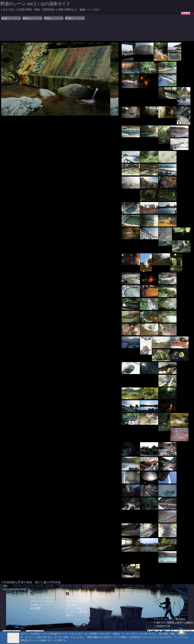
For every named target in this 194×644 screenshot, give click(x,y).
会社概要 (36, 608)
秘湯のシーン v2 (32, 18)
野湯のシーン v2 (75, 18)
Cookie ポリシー (40, 605)
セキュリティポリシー (44, 598)
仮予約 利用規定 (76, 598)
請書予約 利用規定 (77, 601)
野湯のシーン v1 (54, 18)
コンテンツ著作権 (77, 612)
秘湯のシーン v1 (11, 18)
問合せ (70, 615)
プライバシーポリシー (44, 601)
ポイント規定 (74, 608)
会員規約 (71, 605)
